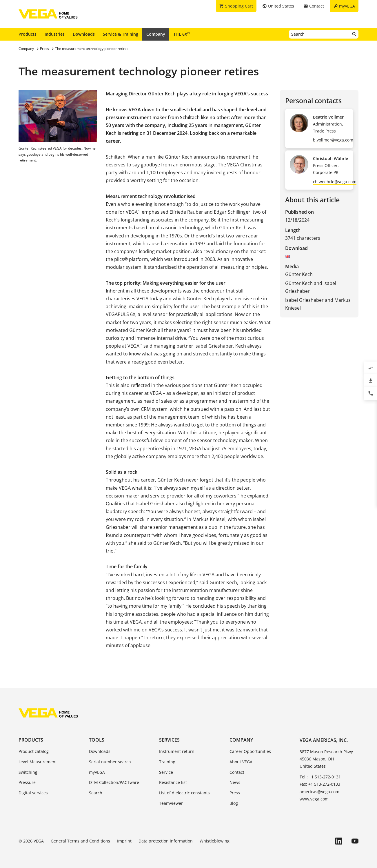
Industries (55, 34)
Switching (28, 772)
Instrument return (177, 751)
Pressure (27, 782)
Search (96, 793)
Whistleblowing (215, 841)
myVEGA (97, 772)
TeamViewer (171, 803)
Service (166, 772)
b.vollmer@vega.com (333, 140)
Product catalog (34, 751)
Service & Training (121, 34)
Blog (234, 803)
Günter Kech (299, 274)
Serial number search (110, 762)
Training (167, 762)
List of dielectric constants (184, 793)
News (235, 782)
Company (156, 34)
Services (169, 740)
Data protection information (166, 841)
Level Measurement (38, 762)
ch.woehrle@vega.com (335, 182)
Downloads (84, 34)
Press (235, 793)
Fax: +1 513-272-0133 (320, 784)
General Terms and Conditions (80, 841)
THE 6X (182, 34)
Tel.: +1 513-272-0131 (320, 777)
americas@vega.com (319, 792)
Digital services (33, 793)
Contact (237, 772)
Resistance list (173, 782)
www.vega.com (314, 799)
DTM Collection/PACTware (114, 782)
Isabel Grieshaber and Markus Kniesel (318, 304)
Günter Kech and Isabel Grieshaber (311, 287)
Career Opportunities (250, 751)
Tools (97, 740)
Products (28, 34)
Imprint (124, 841)
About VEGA (241, 762)
